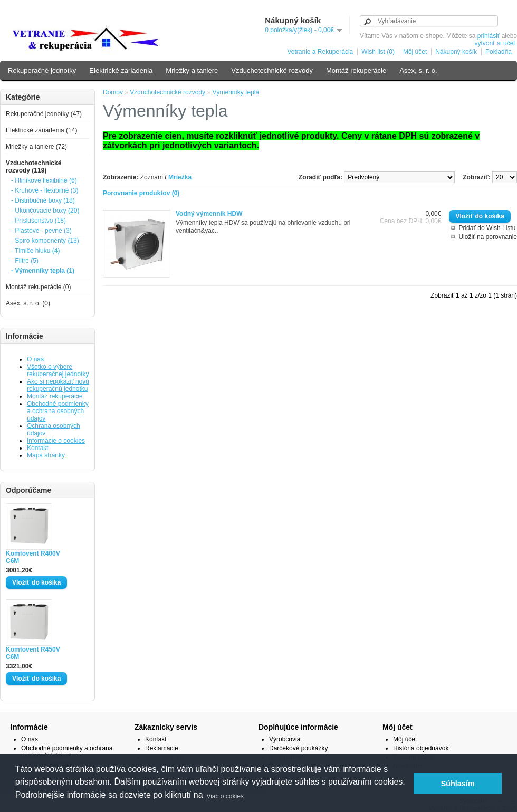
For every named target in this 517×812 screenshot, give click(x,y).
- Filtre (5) (25, 261)
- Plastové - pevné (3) (41, 231)
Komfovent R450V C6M (33, 653)
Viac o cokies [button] (225, 796)
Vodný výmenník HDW (209, 214)
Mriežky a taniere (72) (36, 147)
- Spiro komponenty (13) (45, 241)
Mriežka (180, 177)
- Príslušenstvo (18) (39, 221)
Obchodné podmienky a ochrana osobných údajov (58, 411)
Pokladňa (499, 52)
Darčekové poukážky (298, 748)
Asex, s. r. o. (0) (28, 303)
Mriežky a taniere (192, 70)
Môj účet (415, 52)
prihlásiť (489, 36)
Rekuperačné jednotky (42, 70)
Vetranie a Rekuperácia (320, 52)
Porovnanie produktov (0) (141, 193)
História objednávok (421, 748)
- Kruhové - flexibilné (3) (45, 190)
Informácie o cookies (56, 441)
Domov (113, 92)
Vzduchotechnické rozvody (272, 70)
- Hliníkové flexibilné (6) (44, 180)
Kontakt (38, 448)
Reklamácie (162, 748)
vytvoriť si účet (495, 43)
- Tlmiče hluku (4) (35, 251)
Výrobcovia (285, 739)
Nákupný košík (456, 52)
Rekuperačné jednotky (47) (44, 114)
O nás (35, 359)
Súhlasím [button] (458, 784)
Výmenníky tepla (236, 92)
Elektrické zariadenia (121, 70)
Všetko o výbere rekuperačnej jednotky (58, 370)
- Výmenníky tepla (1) (43, 271)
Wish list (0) (378, 52)
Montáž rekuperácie (356, 70)
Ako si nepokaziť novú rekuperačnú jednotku (58, 385)
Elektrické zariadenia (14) (41, 130)
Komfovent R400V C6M (33, 557)
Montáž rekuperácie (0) (38, 287)
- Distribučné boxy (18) (43, 200)
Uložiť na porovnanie (488, 237)
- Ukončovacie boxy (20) (45, 211)
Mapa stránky (46, 455)
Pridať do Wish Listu (487, 228)
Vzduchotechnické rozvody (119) (33, 167)
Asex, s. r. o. (418, 70)
